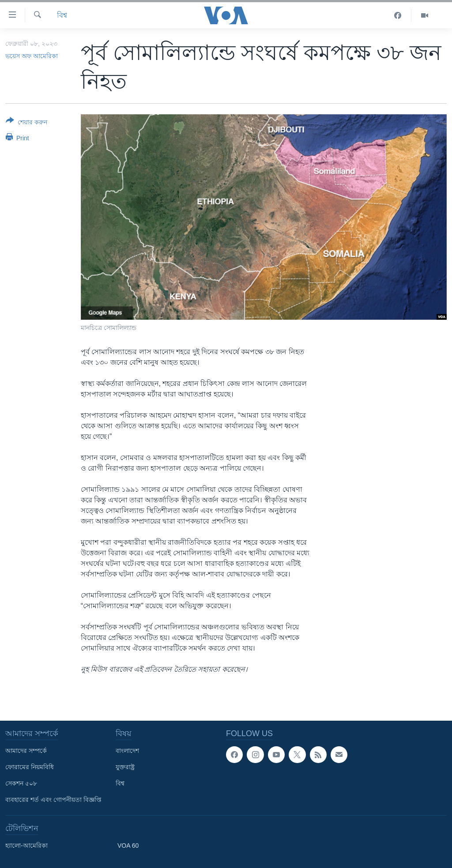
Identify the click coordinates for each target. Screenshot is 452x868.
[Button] (26, 123)
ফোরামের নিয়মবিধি (30, 767)
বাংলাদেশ (127, 751)
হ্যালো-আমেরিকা (26, 846)
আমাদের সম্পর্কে (26, 751)
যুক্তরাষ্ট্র (125, 767)
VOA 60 (128, 846)
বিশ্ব (62, 15)
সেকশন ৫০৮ (21, 783)
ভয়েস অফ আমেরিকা (32, 56)
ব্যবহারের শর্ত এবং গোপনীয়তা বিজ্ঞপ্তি (53, 800)
